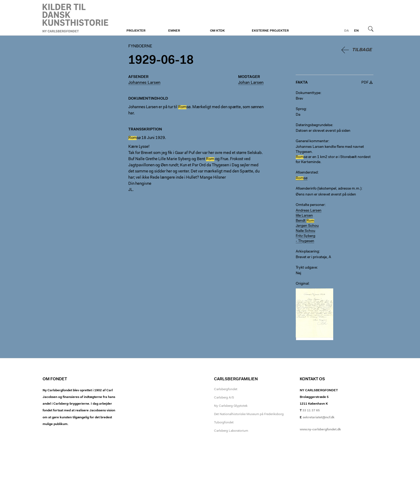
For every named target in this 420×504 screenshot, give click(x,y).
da (346, 31)
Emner (174, 31)
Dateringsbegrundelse (314, 125)
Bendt (305, 221)
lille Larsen (304, 216)
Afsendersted (307, 173)
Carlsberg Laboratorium (231, 431)
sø (302, 178)
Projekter (136, 31)
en (356, 31)
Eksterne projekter (270, 31)
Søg (371, 29)
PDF (365, 83)
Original (302, 284)
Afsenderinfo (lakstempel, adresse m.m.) (329, 189)
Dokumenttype (308, 93)
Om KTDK (217, 31)
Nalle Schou (305, 231)
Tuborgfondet (224, 423)
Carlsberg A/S (224, 398)
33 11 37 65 (311, 411)
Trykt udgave (306, 268)
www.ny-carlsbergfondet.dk (320, 430)
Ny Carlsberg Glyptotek (231, 406)
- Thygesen (305, 241)
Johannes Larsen (144, 83)
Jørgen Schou (307, 226)
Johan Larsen (251, 83)
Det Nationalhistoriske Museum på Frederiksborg (249, 414)
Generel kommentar (312, 141)
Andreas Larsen (309, 211)
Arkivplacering (307, 252)
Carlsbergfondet (226, 389)
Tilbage (362, 50)
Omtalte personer (310, 205)
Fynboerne (75, 18)
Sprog (301, 109)
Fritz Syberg (305, 236)
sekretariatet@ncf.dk (319, 418)
